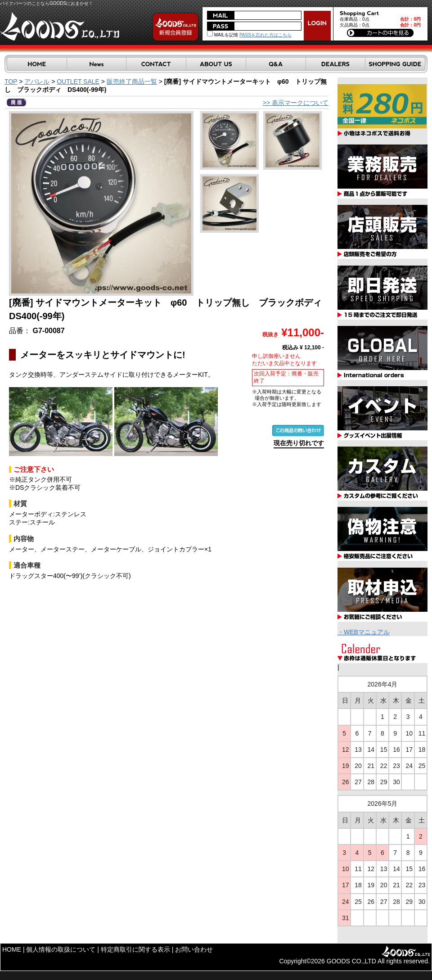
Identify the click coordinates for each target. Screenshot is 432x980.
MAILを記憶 (223, 35)
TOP (11, 81)
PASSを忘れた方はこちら (265, 35)
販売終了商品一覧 (132, 81)
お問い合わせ (194, 949)
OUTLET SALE (78, 81)
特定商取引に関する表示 (135, 949)
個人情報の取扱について (61, 949)
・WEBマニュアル (364, 632)
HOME (12, 949)
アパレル (37, 81)
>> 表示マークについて (296, 103)
